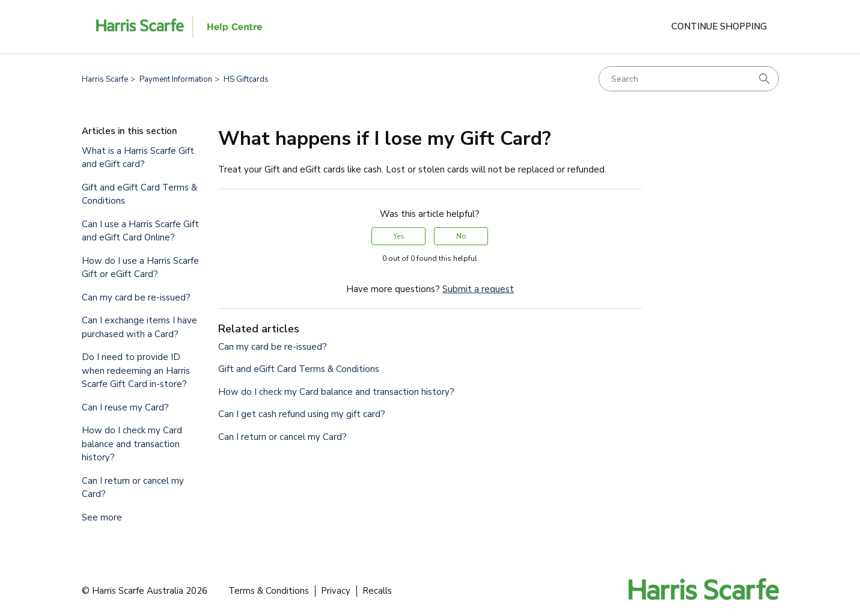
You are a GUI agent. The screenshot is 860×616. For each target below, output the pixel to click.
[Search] (689, 79)
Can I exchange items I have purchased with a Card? (139, 327)
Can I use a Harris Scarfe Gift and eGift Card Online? (140, 231)
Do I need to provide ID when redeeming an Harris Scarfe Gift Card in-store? (136, 371)
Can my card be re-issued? (136, 297)
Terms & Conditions (269, 591)
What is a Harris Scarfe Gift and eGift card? (138, 158)
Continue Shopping (719, 26)
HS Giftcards (246, 79)
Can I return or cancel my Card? (133, 488)
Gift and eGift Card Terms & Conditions (139, 194)
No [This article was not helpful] (461, 236)
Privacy (336, 591)
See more (102, 517)
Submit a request (478, 289)
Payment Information (176, 79)
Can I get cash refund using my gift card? (302, 414)
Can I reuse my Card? (125, 407)
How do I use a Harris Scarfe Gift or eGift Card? (140, 268)
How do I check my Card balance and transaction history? (132, 444)
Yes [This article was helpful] (399, 236)
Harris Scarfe (105, 79)
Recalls (377, 591)
